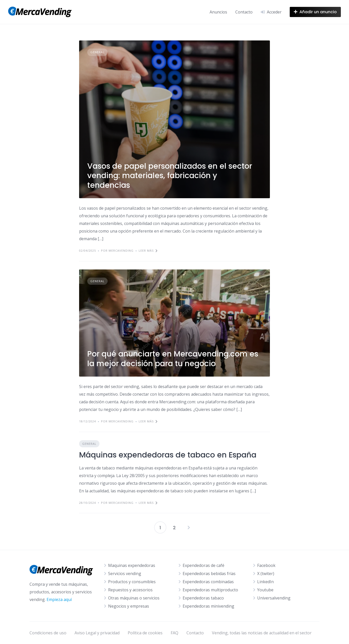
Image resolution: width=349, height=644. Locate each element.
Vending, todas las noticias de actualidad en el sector (262, 633)
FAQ (174, 633)
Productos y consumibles (132, 582)
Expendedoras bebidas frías (209, 574)
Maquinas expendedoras (132, 565)
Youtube (265, 590)
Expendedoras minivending (208, 606)
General (97, 52)
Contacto (244, 12)
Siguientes (189, 527)
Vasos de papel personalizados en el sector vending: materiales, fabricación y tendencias (170, 176)
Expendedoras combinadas (208, 582)
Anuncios (218, 12)
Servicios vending (125, 574)
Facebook (266, 565)
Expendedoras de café (203, 565)
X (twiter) (266, 574)
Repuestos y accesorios (130, 590)
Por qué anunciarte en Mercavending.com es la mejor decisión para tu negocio (173, 359)
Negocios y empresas (129, 606)
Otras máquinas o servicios (134, 598)
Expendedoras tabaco (203, 598)
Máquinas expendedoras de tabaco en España (168, 455)
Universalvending (274, 598)
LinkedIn (265, 582)
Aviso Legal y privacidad (97, 633)
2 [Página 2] (174, 528)
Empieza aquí (59, 599)
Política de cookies (145, 633)
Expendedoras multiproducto (210, 590)
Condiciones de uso (48, 633)
